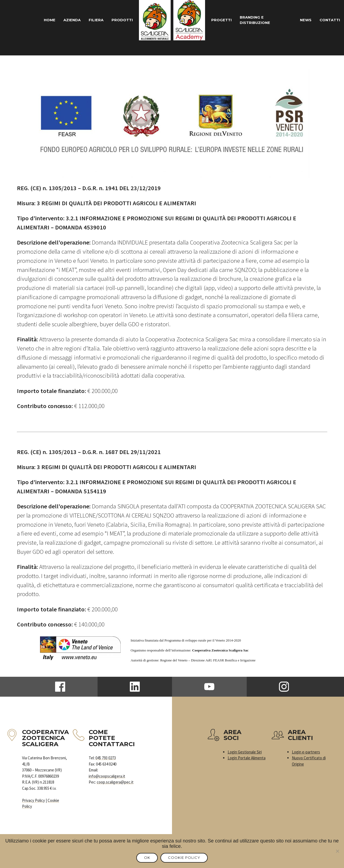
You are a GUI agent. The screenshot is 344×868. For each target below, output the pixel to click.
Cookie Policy (187, 858)
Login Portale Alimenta (247, 758)
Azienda (67, 20)
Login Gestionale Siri (245, 752)
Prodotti (121, 20)
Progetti (223, 20)
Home (43, 20)
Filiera (93, 20)
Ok (145, 858)
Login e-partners (306, 752)
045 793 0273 (106, 758)
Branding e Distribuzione (259, 20)
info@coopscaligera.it (107, 776)
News (303, 20)
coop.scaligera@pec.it (115, 782)
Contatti (329, 20)
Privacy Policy (33, 800)
